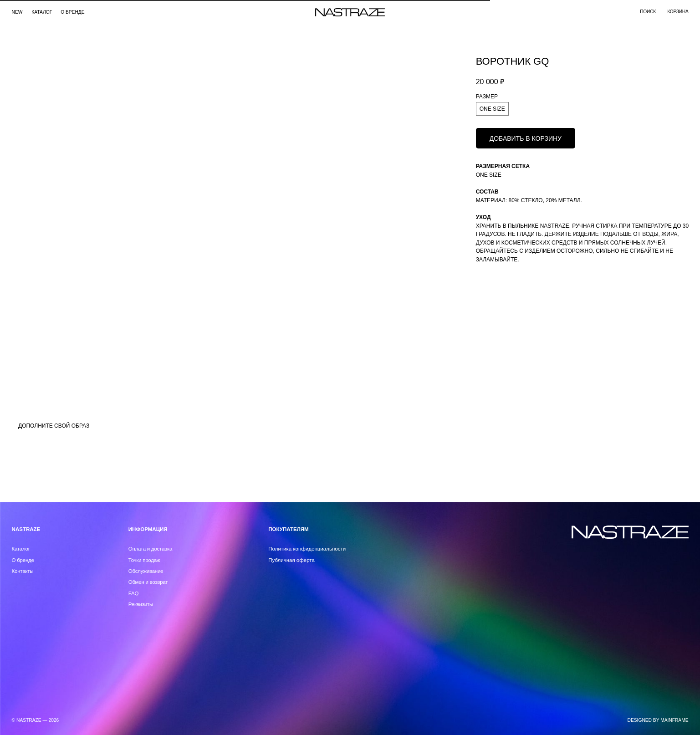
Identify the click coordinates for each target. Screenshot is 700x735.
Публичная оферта (291, 560)
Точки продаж (144, 560)
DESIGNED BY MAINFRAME (658, 720)
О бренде (72, 12)
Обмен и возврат (148, 582)
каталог (42, 12)
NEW (17, 12)
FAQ (133, 593)
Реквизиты (141, 604)
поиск (648, 12)
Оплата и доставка (150, 549)
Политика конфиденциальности (307, 549)
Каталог (21, 549)
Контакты (23, 571)
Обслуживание (146, 571)
